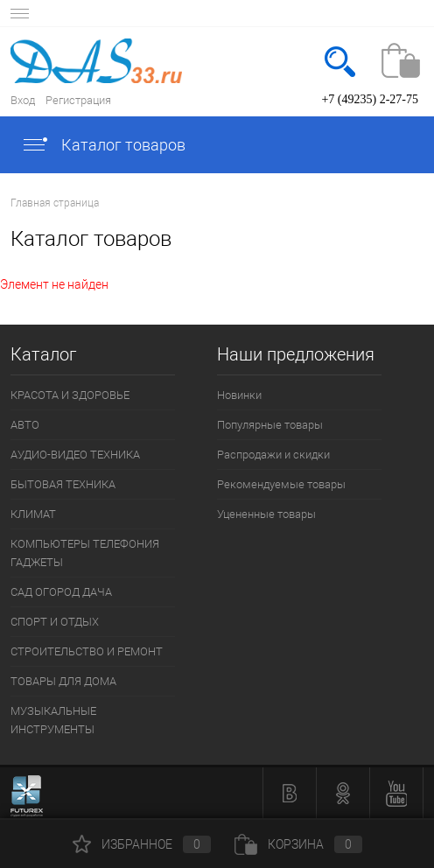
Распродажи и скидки (273, 455)
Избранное (142, 844)
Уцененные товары (266, 514)
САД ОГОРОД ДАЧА (61, 592)
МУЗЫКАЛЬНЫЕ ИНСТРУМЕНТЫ (53, 720)
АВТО (25, 425)
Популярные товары (270, 425)
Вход (23, 100)
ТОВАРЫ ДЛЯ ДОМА (63, 681)
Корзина (298, 844)
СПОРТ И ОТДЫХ (55, 622)
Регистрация (78, 100)
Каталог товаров (103, 145)
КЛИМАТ (33, 514)
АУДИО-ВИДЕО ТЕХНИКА (75, 455)
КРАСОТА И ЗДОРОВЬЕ (70, 395)
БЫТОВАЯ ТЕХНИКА (63, 484)
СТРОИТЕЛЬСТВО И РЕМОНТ (87, 651)
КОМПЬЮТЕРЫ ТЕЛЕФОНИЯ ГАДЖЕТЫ (85, 553)
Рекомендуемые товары (281, 484)
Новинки (239, 395)
